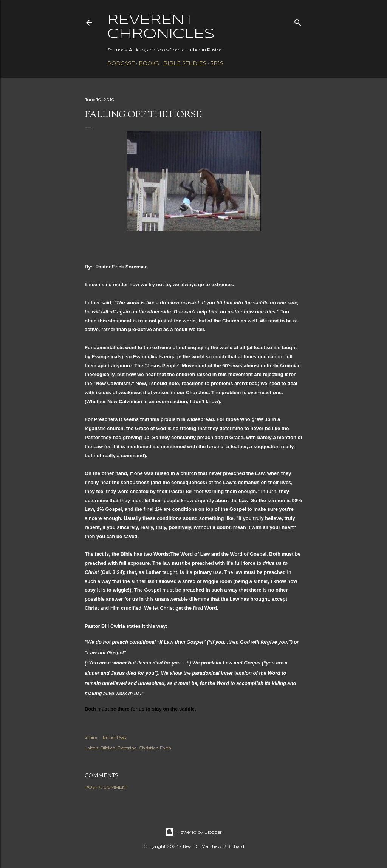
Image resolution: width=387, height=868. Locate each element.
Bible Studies (185, 63)
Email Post (115, 737)
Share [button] (91, 737)
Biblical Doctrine (118, 748)
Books (149, 63)
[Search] (298, 21)
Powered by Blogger (193, 832)
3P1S (217, 63)
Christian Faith (155, 748)
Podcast (121, 63)
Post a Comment (106, 787)
